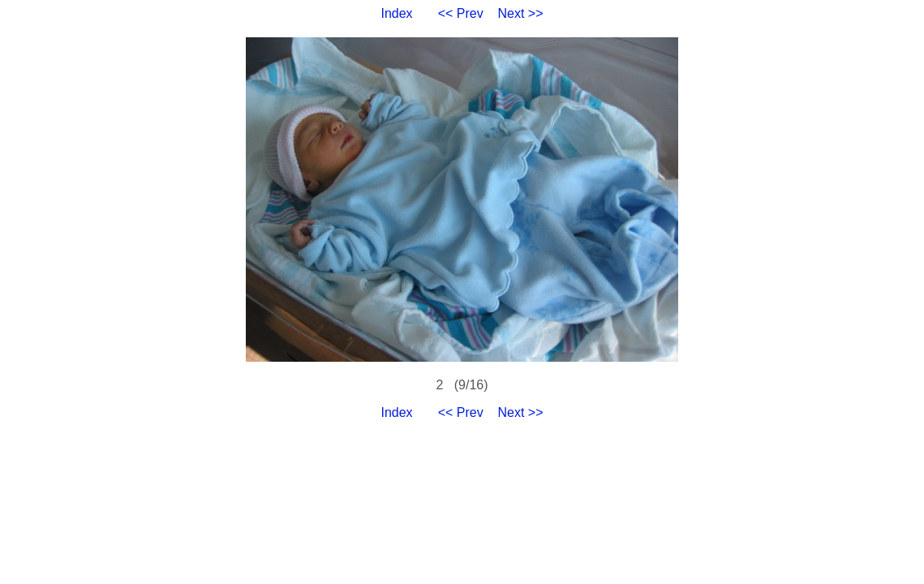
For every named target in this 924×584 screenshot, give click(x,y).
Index (396, 13)
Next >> (521, 13)
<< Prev (461, 13)
